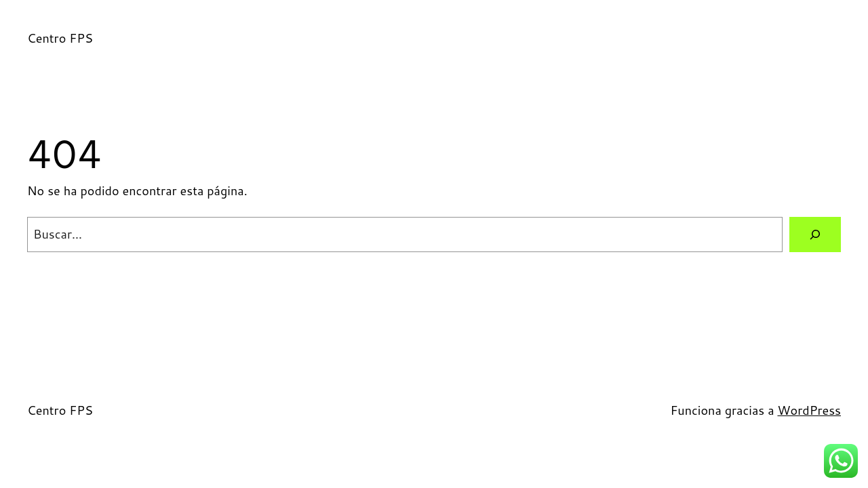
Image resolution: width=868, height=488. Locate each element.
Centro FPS (60, 38)
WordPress (809, 410)
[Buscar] (815, 235)
